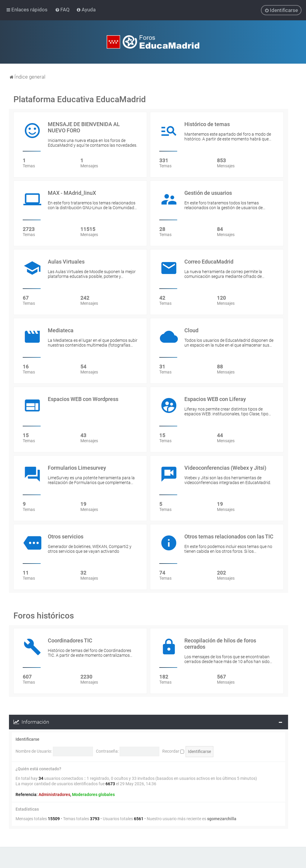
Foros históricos (44, 616)
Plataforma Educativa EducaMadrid (80, 99)
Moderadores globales (93, 794)
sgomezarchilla (222, 819)
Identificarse (27, 739)
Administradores (54, 794)
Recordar (173, 751)
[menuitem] (63, 10)
